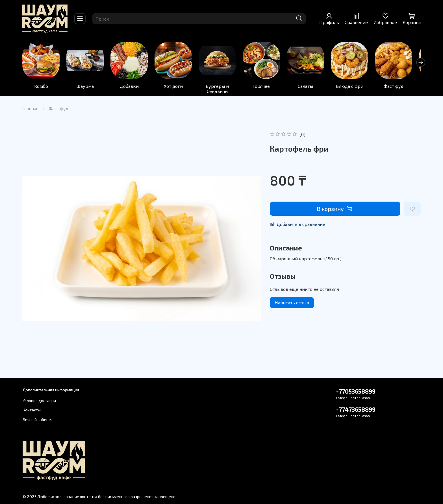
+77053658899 (356, 391)
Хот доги (176, 87)
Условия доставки (39, 401)
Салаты (312, 87)
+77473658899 (356, 409)
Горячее (267, 87)
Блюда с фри (356, 87)
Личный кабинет (38, 419)
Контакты (32, 410)
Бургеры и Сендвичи (221, 89)
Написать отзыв (292, 303)
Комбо (41, 87)
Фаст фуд (401, 87)
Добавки (132, 87)
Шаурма (86, 87)
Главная (30, 109)
